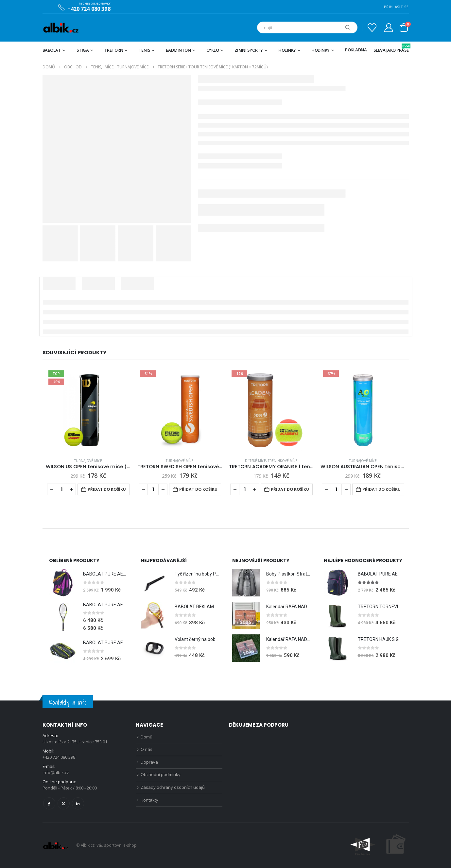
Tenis (145, 50)
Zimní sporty (249, 50)
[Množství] (61, 489)
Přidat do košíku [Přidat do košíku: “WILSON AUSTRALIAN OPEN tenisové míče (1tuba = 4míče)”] (382, 489)
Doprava (149, 762)
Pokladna (356, 50)
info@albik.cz (56, 772)
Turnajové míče (88, 461)
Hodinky (321, 50)
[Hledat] (348, 27)
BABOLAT (52, 50)
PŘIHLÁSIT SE (396, 7)
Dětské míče (255, 461)
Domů (147, 737)
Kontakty (149, 800)
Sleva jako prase (391, 48)
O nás (147, 749)
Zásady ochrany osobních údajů (173, 787)
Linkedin (78, 803)
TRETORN (114, 50)
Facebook (49, 803)
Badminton (178, 50)
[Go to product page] (88, 410)
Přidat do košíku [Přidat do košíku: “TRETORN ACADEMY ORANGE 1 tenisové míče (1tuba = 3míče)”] (290, 489)
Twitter (64, 803)
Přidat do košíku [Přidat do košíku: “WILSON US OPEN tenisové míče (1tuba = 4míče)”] (107, 489)
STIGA (83, 50)
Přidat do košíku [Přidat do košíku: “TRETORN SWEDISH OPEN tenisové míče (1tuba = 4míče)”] (198, 489)
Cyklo (213, 50)
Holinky (287, 50)
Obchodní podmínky (161, 774)
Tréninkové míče (283, 461)
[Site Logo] (61, 28)
